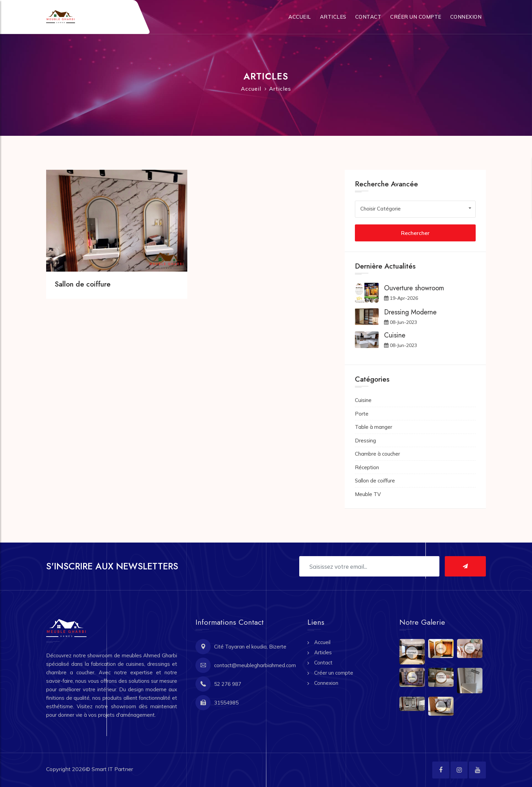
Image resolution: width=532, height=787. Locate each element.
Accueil (300, 17)
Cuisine (395, 335)
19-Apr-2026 (401, 298)
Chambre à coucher (377, 454)
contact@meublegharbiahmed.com (255, 665)
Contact (368, 17)
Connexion (466, 17)
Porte (362, 414)
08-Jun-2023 (401, 322)
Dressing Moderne (410, 312)
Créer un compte (416, 17)
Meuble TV (368, 494)
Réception (367, 467)
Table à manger (374, 427)
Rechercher (415, 233)
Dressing (365, 441)
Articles (333, 17)
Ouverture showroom (414, 288)
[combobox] (415, 208)
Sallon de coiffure (83, 284)
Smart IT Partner (112, 769)
